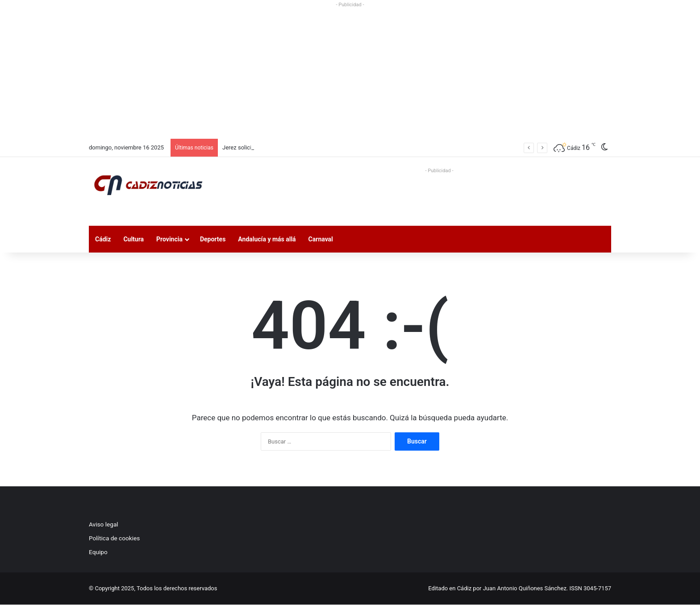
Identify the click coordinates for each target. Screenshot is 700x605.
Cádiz (103, 239)
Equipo (98, 552)
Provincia (169, 239)
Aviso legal (104, 524)
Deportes (213, 239)
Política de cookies (114, 538)
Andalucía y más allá (267, 239)
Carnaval (321, 239)
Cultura (133, 239)
